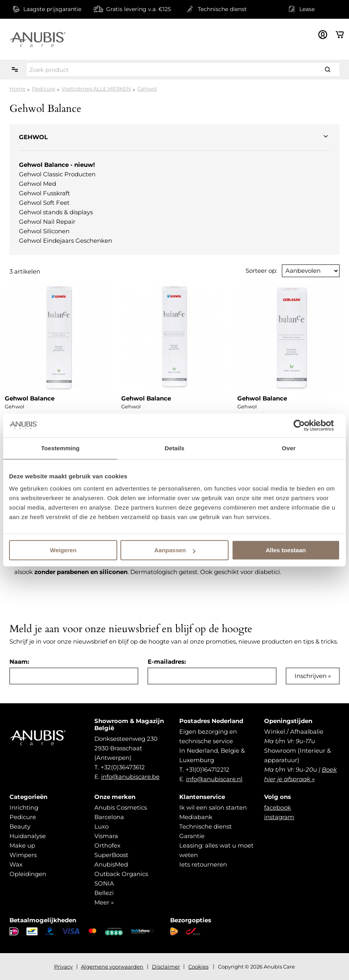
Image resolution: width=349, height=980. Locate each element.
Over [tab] (289, 448)
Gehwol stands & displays (56, 212)
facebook (278, 807)
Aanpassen (175, 550)
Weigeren (63, 550)
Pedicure (44, 89)
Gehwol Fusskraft (44, 193)
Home (18, 89)
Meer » (104, 902)
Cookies (198, 967)
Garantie (192, 836)
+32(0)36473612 (123, 767)
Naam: (19, 662)
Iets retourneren (203, 864)
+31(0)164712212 (207, 769)
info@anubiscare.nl (214, 779)
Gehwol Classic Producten (57, 174)
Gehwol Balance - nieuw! (57, 165)
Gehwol (147, 89)
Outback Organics (121, 874)
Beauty (20, 826)
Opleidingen (28, 874)
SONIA (104, 883)
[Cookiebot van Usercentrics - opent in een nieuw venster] (305, 425)
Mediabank (196, 817)
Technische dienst (205, 826)
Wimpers (23, 855)
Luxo (101, 826)
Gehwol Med (38, 184)
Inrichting (24, 807)
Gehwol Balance (30, 398)
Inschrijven (311, 676)
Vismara (106, 836)
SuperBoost (111, 855)
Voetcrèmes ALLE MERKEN (96, 89)
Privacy (63, 967)
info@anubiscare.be (130, 777)
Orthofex (107, 845)
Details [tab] (174, 448)
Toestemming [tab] (60, 448)
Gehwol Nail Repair (47, 222)
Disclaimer (166, 967)
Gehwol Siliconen (44, 231)
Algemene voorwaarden (112, 967)
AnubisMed (111, 864)
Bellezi (104, 893)
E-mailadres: (167, 662)
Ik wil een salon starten (213, 807)
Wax (16, 864)
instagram (279, 817)
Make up (22, 845)
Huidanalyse (28, 836)
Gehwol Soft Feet (44, 203)
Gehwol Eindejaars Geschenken (66, 241)
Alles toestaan (286, 550)
